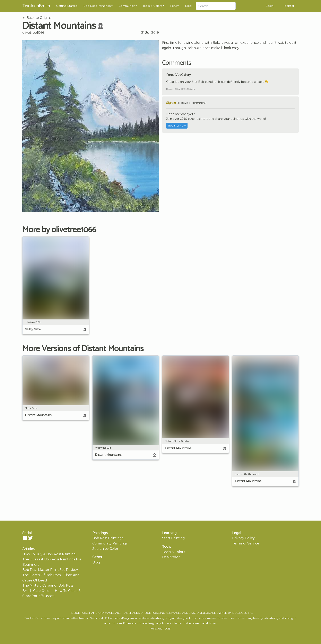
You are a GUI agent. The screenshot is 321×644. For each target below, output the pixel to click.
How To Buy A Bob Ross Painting (49, 554)
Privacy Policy (243, 538)
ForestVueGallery (179, 75)
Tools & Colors (152, 6)
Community (127, 6)
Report (170, 89)
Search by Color (105, 549)
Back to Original (37, 18)
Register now (177, 126)
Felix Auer (157, 629)
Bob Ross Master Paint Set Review (50, 570)
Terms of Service (246, 543)
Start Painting (173, 538)
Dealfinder (171, 557)
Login (270, 6)
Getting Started (67, 6)
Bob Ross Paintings (97, 6)
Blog (188, 6)
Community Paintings (110, 543)
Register (288, 6)
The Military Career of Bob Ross (48, 585)
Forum (175, 6)
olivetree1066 (33, 33)
